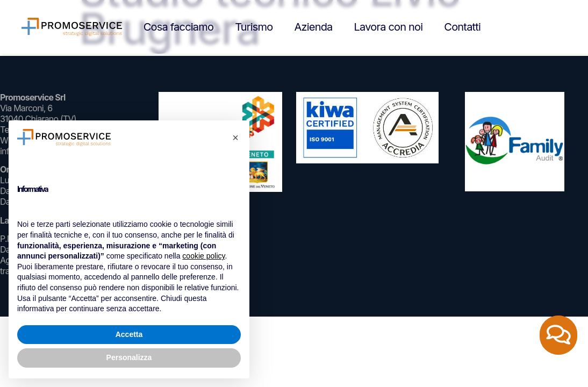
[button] (235, 138)
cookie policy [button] (203, 256)
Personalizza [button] (129, 357)
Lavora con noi (389, 27)
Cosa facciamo (178, 27)
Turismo (254, 27)
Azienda (313, 27)
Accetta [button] (129, 334)
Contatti (462, 27)
